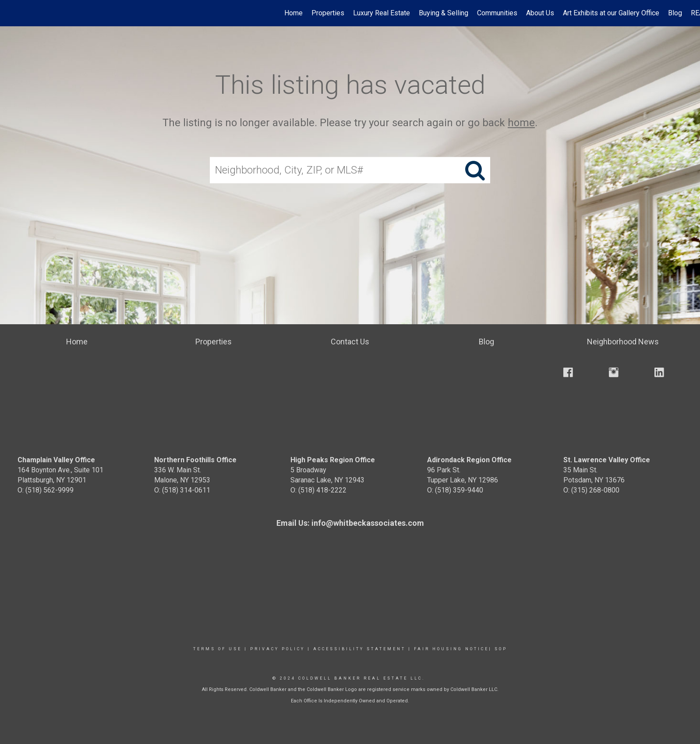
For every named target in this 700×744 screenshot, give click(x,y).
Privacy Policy (278, 649)
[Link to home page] (11, 13)
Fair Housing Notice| (453, 649)
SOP (501, 649)
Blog (675, 13)
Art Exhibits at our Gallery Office (611, 13)
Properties (328, 13)
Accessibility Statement (359, 649)
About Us (540, 13)
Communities (497, 13)
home (521, 123)
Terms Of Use (217, 649)
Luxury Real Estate (382, 13)
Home (293, 13)
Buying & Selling (444, 13)
